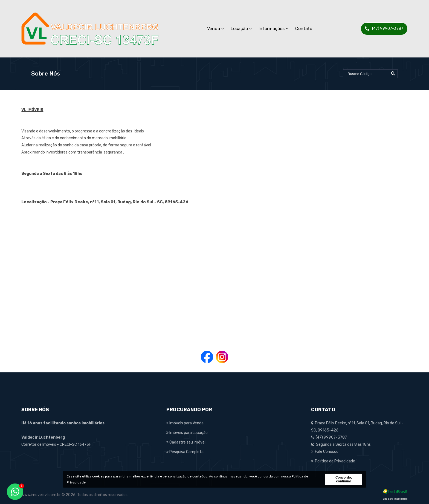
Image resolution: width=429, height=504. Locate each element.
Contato (304, 29)
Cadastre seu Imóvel (186, 442)
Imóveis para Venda (185, 423)
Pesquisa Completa (185, 452)
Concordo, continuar (344, 479)
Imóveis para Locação (187, 433)
